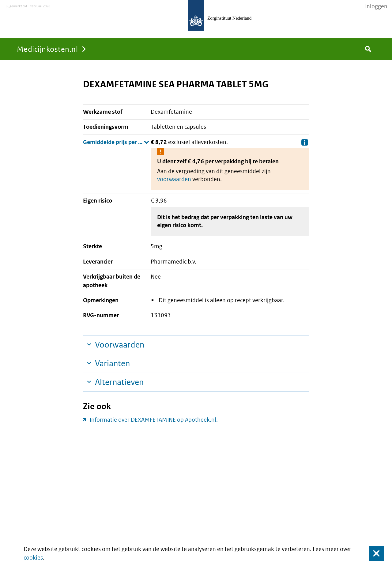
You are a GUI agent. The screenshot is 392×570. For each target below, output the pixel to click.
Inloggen (376, 6)
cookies (33, 558)
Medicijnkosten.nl (47, 49)
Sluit (372, 554)
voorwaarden (174, 179)
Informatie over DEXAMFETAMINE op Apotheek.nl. (154, 420)
